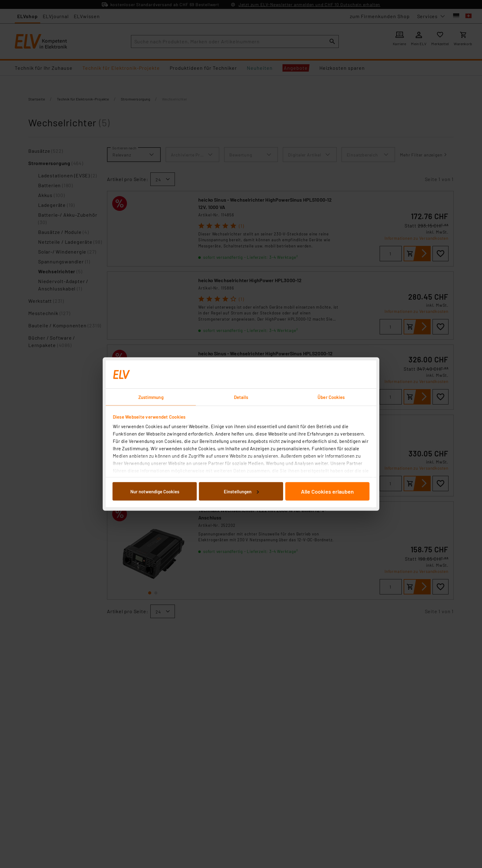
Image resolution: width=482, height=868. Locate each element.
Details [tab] (241, 397)
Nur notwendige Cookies (155, 491)
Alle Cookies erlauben (327, 491)
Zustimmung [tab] (151, 397)
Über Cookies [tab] (331, 397)
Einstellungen (241, 491)
